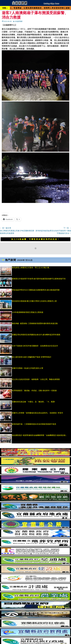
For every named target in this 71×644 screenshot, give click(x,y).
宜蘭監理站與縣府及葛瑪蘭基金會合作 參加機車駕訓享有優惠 (36, 335)
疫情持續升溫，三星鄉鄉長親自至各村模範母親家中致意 (34, 424)
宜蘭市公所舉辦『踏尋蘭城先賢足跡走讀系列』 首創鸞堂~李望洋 (37, 413)
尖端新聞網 (19, 21)
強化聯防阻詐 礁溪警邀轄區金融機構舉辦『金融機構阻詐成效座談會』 (40, 435)
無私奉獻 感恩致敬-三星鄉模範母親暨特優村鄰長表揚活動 (35, 323)
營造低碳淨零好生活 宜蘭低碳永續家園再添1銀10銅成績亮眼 (36, 290)
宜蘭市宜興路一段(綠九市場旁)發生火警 (28, 368)
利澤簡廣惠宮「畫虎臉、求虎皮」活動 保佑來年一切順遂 (34, 391)
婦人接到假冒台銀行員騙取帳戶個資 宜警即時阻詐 (32, 357)
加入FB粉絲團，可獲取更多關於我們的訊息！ (35, 239)
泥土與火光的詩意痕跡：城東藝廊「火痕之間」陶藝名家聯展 (36, 379)
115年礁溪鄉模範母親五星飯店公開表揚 (28, 312)
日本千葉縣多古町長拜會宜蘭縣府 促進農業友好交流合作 (35, 346)
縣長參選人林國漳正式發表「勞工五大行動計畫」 (31, 267)
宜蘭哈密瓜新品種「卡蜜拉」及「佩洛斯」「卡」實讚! (33, 402)
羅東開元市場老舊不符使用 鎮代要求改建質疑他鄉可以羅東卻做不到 (39, 279)
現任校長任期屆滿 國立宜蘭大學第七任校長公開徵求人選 (34, 301)
